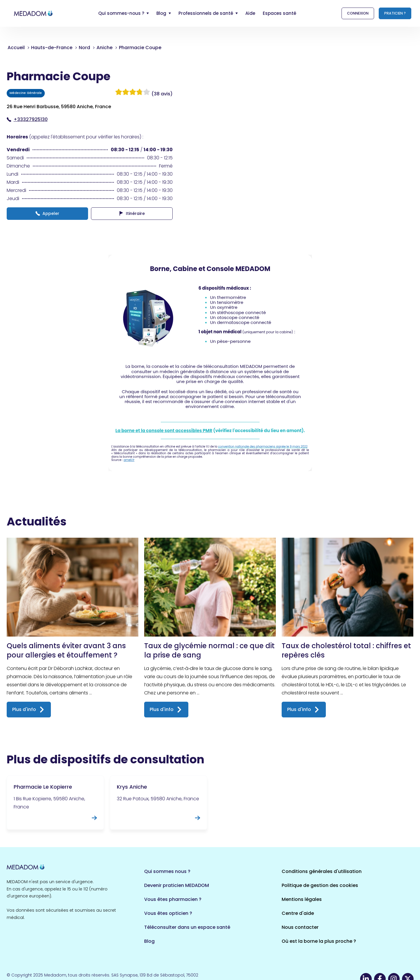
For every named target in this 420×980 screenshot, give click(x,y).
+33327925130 (27, 119)
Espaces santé (279, 13)
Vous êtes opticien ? (168, 913)
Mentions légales (302, 899)
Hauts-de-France (52, 48)
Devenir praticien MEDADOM (177, 885)
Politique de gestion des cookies (320, 885)
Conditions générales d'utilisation (322, 871)
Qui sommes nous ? (167, 871)
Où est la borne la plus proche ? (319, 941)
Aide (250, 13)
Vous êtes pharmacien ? (173, 899)
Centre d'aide (298, 913)
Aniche (104, 48)
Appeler (47, 213)
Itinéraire (132, 213)
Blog (149, 941)
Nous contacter (300, 927)
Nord (84, 48)
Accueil (16, 48)
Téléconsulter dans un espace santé (187, 927)
